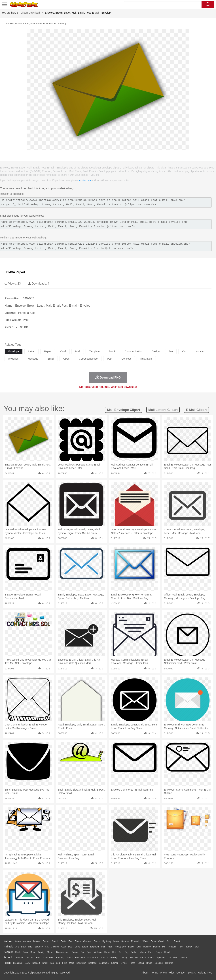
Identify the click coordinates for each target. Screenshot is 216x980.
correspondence (88, 359)
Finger (159, 952)
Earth (63, 941)
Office (151, 958)
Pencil (70, 958)
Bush (153, 941)
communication (133, 351)
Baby (25, 952)
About (145, 973)
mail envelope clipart (124, 410)
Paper (143, 958)
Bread (149, 963)
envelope (14, 351)
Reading (60, 958)
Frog (110, 947)
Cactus (46, 941)
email (51, 359)
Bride (33, 952)
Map (103, 958)
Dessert (36, 963)
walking (98, 952)
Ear (82, 952)
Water (145, 941)
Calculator (173, 958)
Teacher (29, 958)
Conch (55, 941)
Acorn (18, 941)
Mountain (136, 941)
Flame (78, 941)
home (107, 952)
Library (124, 958)
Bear (23, 947)
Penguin (172, 947)
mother (50, 952)
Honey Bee (120, 947)
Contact (181, 973)
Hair (114, 952)
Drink (45, 963)
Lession (184, 958)
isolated (200, 351)
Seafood (93, 963)
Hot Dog (169, 963)
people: (8, 952)
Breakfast (18, 963)
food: (7, 963)
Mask (18, 952)
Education (80, 958)
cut (184, 351)
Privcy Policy (167, 973)
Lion (139, 947)
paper (47, 351)
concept (126, 359)
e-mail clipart (196, 410)
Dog (70, 947)
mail (78, 351)
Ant (17, 947)
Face (151, 952)
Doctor (75, 952)
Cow (63, 947)
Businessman (63, 952)
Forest (177, 941)
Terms (154, 973)
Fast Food (55, 963)
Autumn (27, 941)
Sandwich (81, 963)
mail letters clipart (163, 410)
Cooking (159, 963)
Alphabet (161, 958)
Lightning (106, 941)
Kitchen (115, 963)
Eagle (85, 947)
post (110, 359)
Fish (103, 947)
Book (38, 958)
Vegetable (104, 963)
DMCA (192, 973)
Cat (47, 947)
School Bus (93, 958)
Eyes (89, 952)
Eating (141, 963)
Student (19, 958)
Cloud (161, 941)
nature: (8, 941)
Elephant (95, 947)
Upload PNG (205, 973)
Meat (72, 963)
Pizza (133, 963)
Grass (97, 941)
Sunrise (125, 941)
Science (134, 958)
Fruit (64, 963)
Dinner (124, 963)
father (134, 952)
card (63, 351)
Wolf (197, 947)
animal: (8, 947)
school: (8, 957)
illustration (146, 359)
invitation (13, 359)
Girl (121, 952)
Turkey (189, 947)
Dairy (27, 963)
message (33, 359)
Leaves (37, 941)
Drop (169, 941)
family (41, 952)
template (95, 351)
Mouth (143, 952)
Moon (116, 941)
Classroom (48, 958)
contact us (85, 180)
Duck (77, 947)
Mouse (156, 947)
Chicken (55, 947)
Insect (131, 947)
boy (127, 952)
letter (31, 351)
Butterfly (39, 947)
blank (112, 351)
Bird (30, 947)
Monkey (147, 947)
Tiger (181, 947)
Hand (167, 952)
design (156, 351)
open (66, 359)
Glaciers (87, 941)
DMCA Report (16, 272)
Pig (164, 947)
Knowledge (113, 958)
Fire (70, 941)
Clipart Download (30, 13)
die (171, 351)
